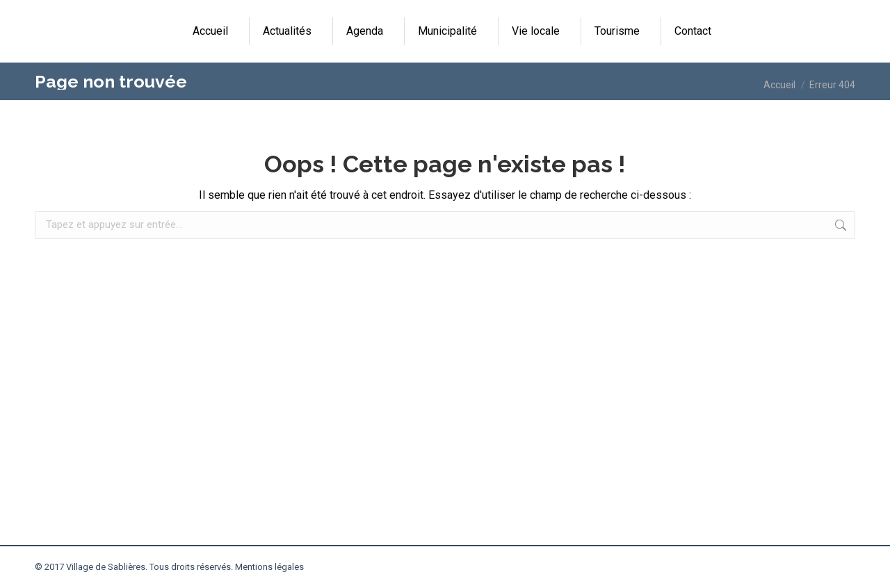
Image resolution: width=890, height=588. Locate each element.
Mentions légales (269, 567)
